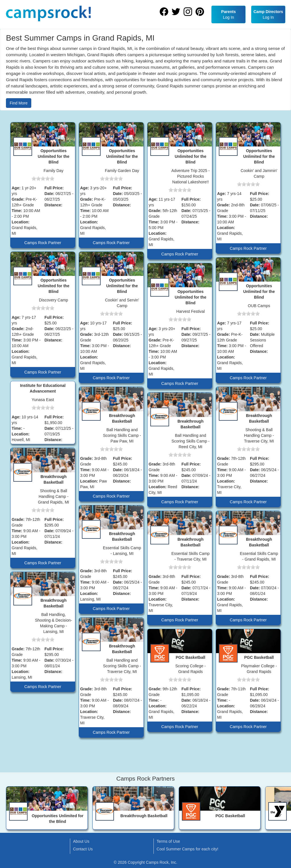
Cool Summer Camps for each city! (187, 849)
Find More (19, 103)
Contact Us (83, 849)
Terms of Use (168, 841)
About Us (81, 841)
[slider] (43, 179)
